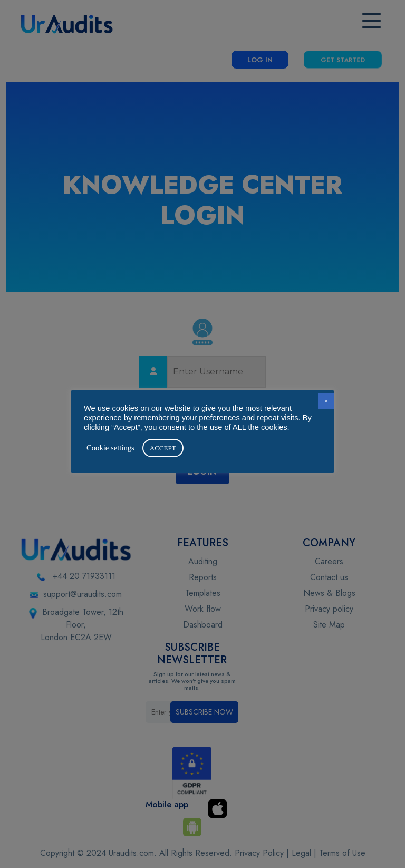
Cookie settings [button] (110, 448)
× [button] (326, 401)
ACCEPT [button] (163, 448)
